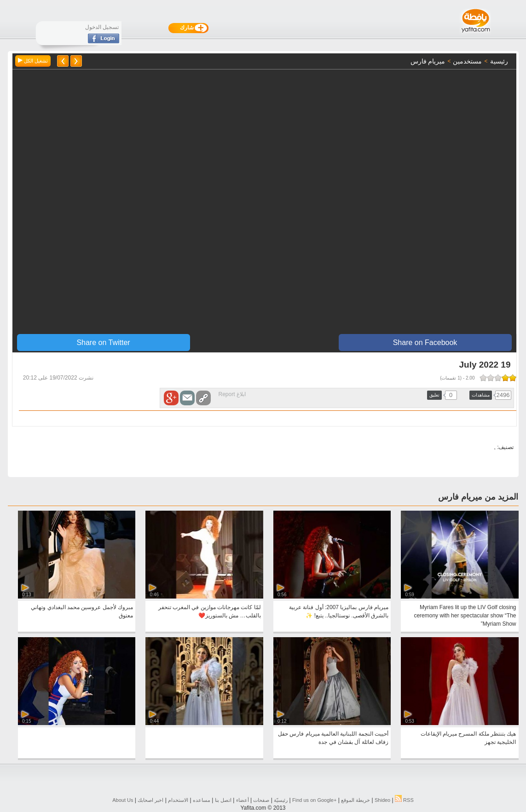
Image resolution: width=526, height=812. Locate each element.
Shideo (382, 800)
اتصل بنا (223, 800)
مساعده (202, 800)
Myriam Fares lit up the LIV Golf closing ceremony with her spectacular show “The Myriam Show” (465, 616)
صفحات (261, 800)
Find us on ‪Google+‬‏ (314, 800)
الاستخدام (178, 800)
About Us (123, 800)
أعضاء (243, 800)
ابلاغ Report (232, 394)
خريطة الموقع (355, 800)
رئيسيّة (281, 800)
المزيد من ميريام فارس (478, 497)
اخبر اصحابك (150, 800)
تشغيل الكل (33, 61)
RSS (404, 800)
